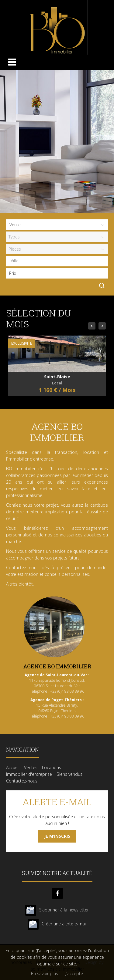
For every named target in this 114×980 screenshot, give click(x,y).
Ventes (31, 767)
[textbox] (59, 261)
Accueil (13, 767)
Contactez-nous (22, 781)
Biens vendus (69, 774)
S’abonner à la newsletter (64, 910)
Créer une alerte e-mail (64, 924)
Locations (52, 767)
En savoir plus (45, 973)
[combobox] (57, 261)
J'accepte (74, 973)
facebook (57, 893)
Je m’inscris (57, 836)
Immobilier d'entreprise (29, 774)
